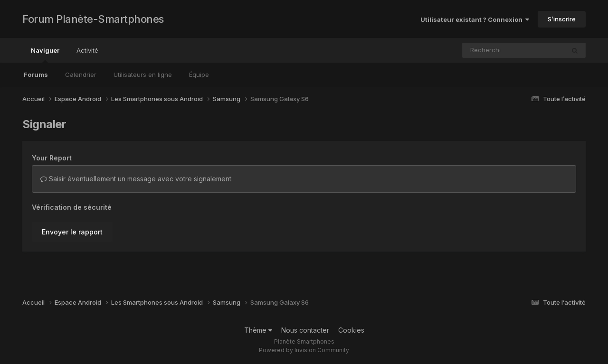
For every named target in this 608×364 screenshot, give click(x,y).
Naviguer (45, 55)
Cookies (351, 330)
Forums (36, 75)
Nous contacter (305, 330)
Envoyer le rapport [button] (72, 232)
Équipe (199, 75)
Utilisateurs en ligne (143, 75)
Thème (258, 330)
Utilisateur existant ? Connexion (475, 19)
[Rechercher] (486, 50)
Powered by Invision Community (304, 350)
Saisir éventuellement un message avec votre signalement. (137, 179)
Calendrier (81, 75)
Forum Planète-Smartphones (93, 19)
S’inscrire (562, 19)
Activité (87, 50)
